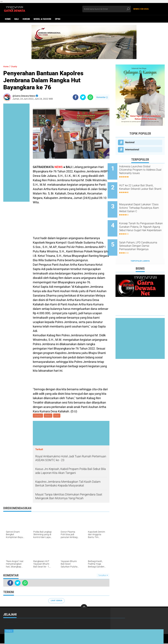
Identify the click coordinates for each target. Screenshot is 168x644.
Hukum (26, 19)
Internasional (132, 150)
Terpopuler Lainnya (140, 249)
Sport (7, 627)
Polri (58, 416)
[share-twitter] (83, 97)
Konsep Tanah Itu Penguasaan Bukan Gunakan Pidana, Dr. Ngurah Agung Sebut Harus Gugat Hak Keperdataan (144, 220)
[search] (107, 9)
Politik (99, 623)
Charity (17, 66)
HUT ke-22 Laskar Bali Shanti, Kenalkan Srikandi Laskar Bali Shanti (144, 186)
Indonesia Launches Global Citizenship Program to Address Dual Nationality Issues (143, 170)
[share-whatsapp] (90, 97)
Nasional (130, 142)
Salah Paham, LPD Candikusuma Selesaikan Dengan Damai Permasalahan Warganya (144, 236)
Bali (17, 19)
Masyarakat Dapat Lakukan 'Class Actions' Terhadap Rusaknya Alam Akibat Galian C (144, 203)
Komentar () (102, 97)
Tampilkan (103, 576)
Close (9, 631)
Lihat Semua (56, 601)
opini (58, 19)
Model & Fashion (42, 19)
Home (8, 19)
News (49, 416)
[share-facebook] (76, 97)
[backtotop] (84, 608)
